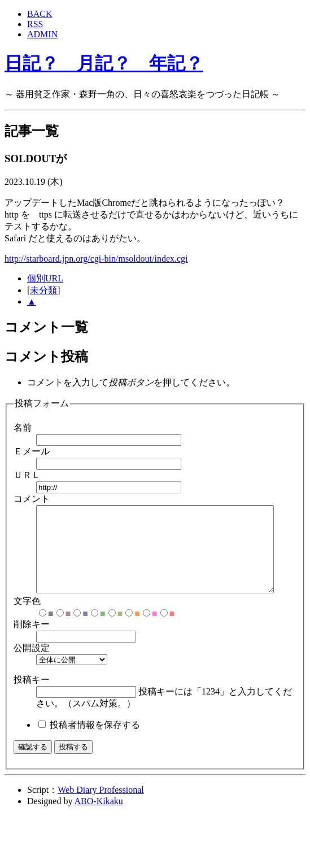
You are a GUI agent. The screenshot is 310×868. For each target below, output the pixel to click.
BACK (40, 14)
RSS (35, 24)
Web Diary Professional (101, 807)
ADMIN (42, 34)
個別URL (45, 278)
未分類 (43, 290)
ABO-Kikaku (99, 818)
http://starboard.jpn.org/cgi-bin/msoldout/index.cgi (96, 259)
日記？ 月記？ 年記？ (104, 63)
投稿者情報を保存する (95, 742)
